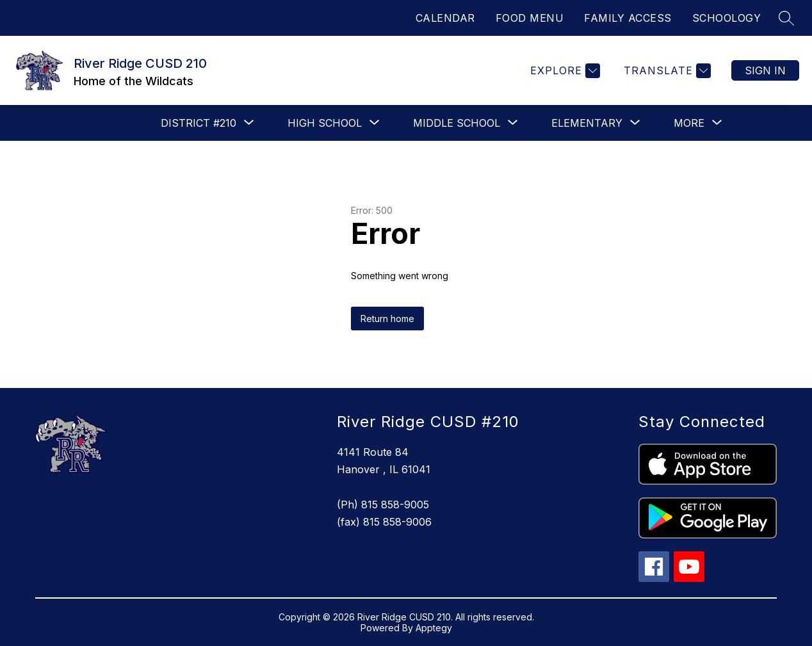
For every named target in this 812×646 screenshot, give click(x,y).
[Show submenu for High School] (325, 123)
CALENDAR (445, 18)
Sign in (765, 70)
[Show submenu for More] (689, 123)
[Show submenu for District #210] (199, 123)
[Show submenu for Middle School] (457, 123)
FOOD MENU (530, 18)
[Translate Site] (666, 71)
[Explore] (564, 71)
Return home (387, 319)
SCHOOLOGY (727, 18)
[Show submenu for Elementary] (587, 123)
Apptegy (434, 628)
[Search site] (786, 18)
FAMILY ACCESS (628, 18)
